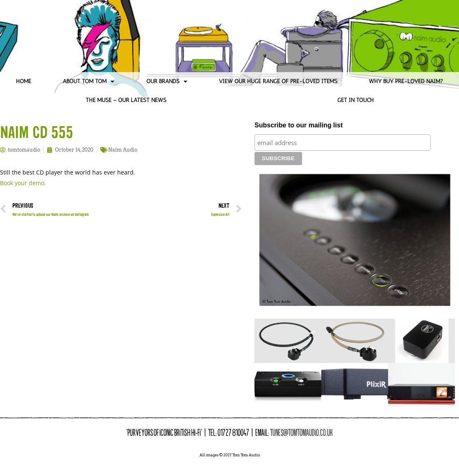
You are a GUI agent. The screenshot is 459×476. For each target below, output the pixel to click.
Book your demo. (23, 183)
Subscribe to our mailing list (299, 125)
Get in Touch (356, 100)
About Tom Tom (89, 82)
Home (24, 81)
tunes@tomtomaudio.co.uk (301, 418)
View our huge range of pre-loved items (278, 81)
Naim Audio (123, 150)
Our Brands (167, 82)
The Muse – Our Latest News (126, 100)
